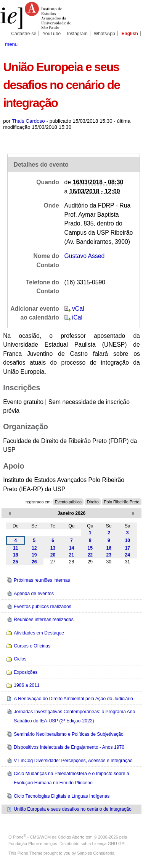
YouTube (52, 34)
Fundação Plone (24, 844)
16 (109, 548)
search (133, 44)
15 (90, 548)
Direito (93, 502)
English (130, 34)
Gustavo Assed (85, 256)
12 (34, 548)
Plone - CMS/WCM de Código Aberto (49, 837)
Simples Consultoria (96, 853)
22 (90, 555)
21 (72, 555)
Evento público (68, 502)
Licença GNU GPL (109, 844)
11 (16, 548)
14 (72, 548)
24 (127, 555)
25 (16, 562)
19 (34, 555)
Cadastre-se (24, 34)
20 (53, 555)
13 (53, 548)
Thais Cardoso (28, 121)
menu (11, 44)
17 (127, 548)
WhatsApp (104, 34)
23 (109, 555)
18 (16, 555)
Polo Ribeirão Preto (121, 502)
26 (34, 562)
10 (127, 540)
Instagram (77, 34)
